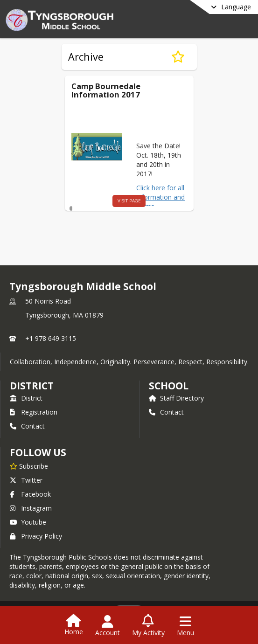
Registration (34, 412)
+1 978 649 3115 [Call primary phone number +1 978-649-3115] (51, 338)
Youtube (28, 522)
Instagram (31, 508)
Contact (27, 426)
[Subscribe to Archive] (178, 57)
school (169, 386)
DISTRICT (32, 386)
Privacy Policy (36, 536)
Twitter (26, 480)
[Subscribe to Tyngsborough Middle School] (29, 466)
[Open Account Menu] (108, 626)
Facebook (30, 494)
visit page (112, 201)
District (26, 398)
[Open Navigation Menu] (185, 626)
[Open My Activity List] (148, 626)
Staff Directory (176, 398)
